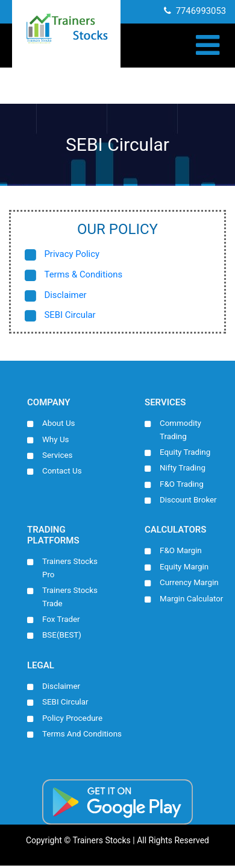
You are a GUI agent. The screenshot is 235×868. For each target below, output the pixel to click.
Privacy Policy (72, 255)
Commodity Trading (181, 430)
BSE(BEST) (62, 637)
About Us (59, 423)
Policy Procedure (73, 720)
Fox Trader (61, 621)
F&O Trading (182, 485)
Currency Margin (190, 584)
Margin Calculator (192, 600)
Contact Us (62, 472)
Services (58, 455)
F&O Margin (181, 552)
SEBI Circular (70, 316)
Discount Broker (189, 501)
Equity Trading (185, 452)
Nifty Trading (183, 469)
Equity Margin (184, 568)
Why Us (56, 440)
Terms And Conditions (82, 736)
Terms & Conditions (84, 275)
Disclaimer (66, 296)
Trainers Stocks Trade (70, 598)
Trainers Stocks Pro (70, 569)
